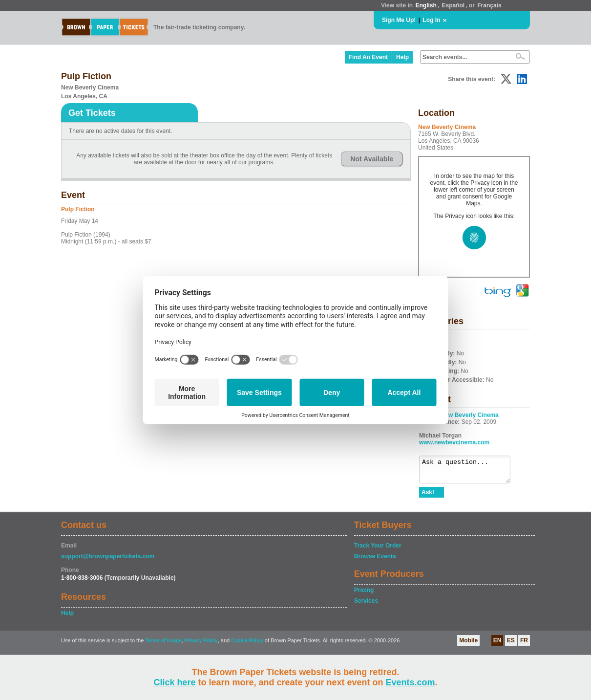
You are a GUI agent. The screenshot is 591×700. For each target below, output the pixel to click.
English (426, 5)
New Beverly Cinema (470, 415)
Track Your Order (378, 550)
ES (511, 645)
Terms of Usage (163, 645)
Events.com (411, 682)
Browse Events (375, 561)
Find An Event (368, 57)
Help (402, 57)
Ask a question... (470, 472)
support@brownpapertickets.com (108, 561)
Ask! (428, 497)
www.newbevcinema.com (454, 442)
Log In (431, 20)
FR (524, 645)
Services (366, 605)
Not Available (372, 159)
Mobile (468, 645)
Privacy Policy (201, 645)
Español (454, 5)
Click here (174, 682)
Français (489, 5)
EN (497, 645)
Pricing (364, 594)
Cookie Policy (247, 645)
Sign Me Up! (399, 20)
